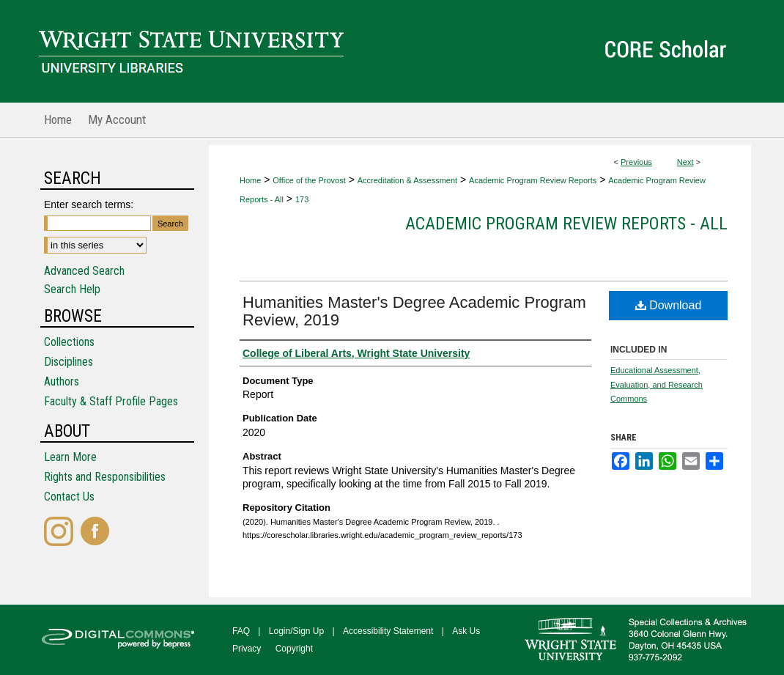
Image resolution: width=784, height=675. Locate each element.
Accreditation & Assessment (407, 180)
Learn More (70, 457)
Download (669, 305)
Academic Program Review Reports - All (566, 224)
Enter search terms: (89, 204)
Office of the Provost (309, 180)
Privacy (247, 649)
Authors (62, 381)
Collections (69, 342)
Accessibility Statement (388, 631)
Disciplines (69, 362)
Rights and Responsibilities (105, 477)
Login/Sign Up (296, 631)
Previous (636, 162)
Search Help (72, 289)
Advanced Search (84, 271)
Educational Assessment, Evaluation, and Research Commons (657, 385)
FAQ (241, 631)
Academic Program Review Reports (533, 180)
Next (685, 162)
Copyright (294, 649)
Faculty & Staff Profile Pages (111, 401)
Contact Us (69, 497)
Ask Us (466, 631)
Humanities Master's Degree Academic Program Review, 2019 (414, 311)
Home (250, 180)
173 (302, 199)
